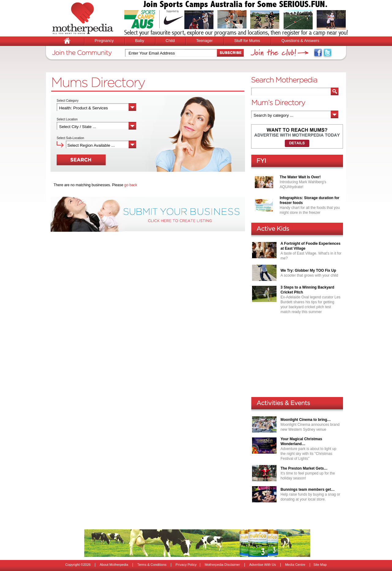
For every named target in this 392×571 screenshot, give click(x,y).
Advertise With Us (263, 565)
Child (170, 41)
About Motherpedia (114, 565)
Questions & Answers (300, 41)
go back (131, 185)
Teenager (204, 41)
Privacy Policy (186, 565)
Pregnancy (104, 41)
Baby (140, 41)
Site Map (320, 565)
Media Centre (295, 565)
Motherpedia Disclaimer (222, 565)
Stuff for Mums (247, 41)
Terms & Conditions (152, 565)
